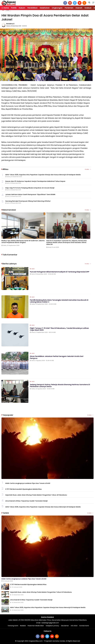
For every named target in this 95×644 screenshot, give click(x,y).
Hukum (22, 8)
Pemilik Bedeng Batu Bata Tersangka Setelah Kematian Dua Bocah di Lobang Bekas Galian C (59, 301)
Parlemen (69, 8)
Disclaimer (65, 626)
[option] (24, 230)
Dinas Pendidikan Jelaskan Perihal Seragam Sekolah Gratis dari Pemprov (57, 357)
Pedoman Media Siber (36, 626)
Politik (14, 8)
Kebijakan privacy (52, 626)
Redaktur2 (10, 24)
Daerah (79, 8)
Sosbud (88, 8)
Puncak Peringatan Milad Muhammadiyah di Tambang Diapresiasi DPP (60, 272)
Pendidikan (32, 8)
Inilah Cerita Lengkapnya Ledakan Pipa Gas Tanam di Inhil (28, 483)
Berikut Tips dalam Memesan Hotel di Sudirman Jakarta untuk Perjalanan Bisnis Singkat (23, 242)
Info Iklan (74, 626)
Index (88, 169)
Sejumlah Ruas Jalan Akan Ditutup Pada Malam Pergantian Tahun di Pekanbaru (36, 495)
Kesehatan (45, 8)
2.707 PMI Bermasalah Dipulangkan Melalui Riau (23, 489)
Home (5, 8)
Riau (32, 269)
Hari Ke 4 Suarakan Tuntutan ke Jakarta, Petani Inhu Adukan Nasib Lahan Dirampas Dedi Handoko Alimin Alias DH (67, 243)
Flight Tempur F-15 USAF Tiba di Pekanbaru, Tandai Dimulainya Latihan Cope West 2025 (59, 329)
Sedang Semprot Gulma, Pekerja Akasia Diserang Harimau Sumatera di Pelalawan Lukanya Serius (60, 386)
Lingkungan (57, 8)
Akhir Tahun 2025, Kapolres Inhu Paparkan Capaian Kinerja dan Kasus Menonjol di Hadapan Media (43, 507)
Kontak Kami (84, 626)
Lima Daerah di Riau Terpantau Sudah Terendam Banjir (26, 501)
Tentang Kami (13, 626)
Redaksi (23, 626)
